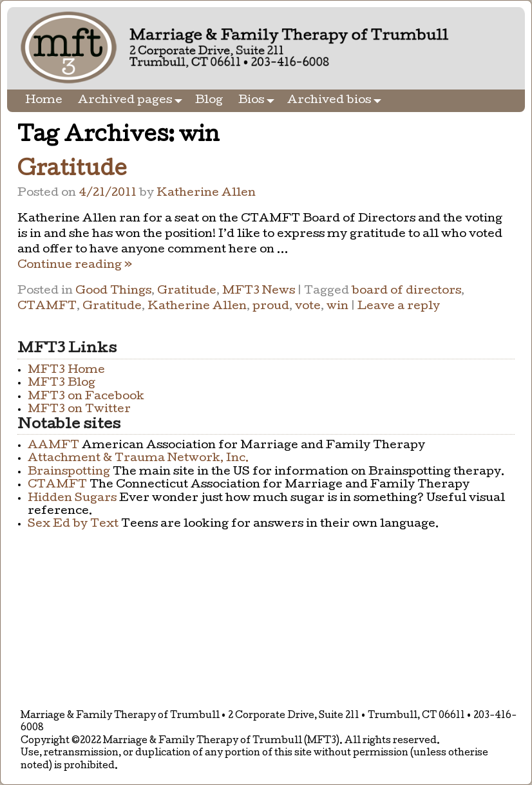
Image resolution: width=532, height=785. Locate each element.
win (337, 307)
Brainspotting (69, 472)
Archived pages (133, 101)
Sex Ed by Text (73, 525)
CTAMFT (47, 307)
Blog (209, 101)
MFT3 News (259, 291)
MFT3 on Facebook (86, 397)
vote (308, 307)
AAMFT (53, 446)
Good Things (113, 291)
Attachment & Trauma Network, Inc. (138, 459)
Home (44, 101)
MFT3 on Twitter (79, 410)
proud (271, 307)
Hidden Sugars (72, 499)
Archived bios (337, 101)
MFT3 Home (66, 371)
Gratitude (72, 171)
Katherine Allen (197, 307)
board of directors (406, 291)
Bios (259, 101)
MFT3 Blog (62, 383)
